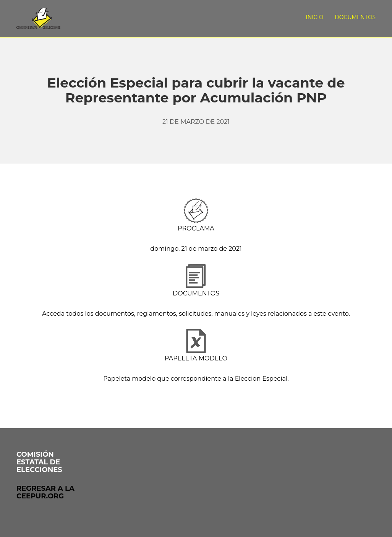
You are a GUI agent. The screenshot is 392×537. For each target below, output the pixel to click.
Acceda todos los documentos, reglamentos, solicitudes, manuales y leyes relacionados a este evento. (196, 314)
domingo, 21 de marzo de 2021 (196, 249)
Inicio (315, 17)
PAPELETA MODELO (196, 358)
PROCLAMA (196, 228)
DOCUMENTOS (196, 293)
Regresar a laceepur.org (45, 492)
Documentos (355, 17)
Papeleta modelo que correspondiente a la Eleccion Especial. (196, 379)
